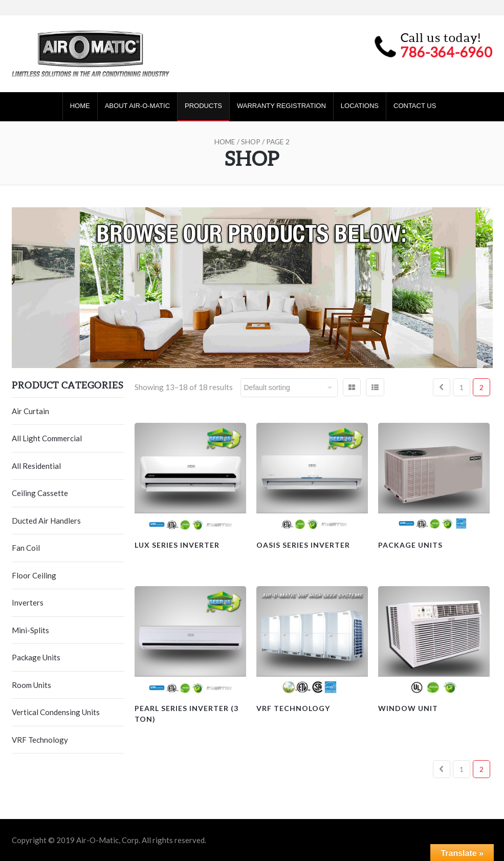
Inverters (28, 602)
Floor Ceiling (34, 575)
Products (203, 106)
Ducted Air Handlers (46, 521)
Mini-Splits (30, 630)
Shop (251, 142)
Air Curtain (30, 411)
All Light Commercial (47, 438)
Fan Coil (26, 548)
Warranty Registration (281, 106)
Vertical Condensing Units (56, 712)
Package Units (36, 657)
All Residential (36, 466)
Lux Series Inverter (177, 545)
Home (80, 106)
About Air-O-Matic (137, 106)
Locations (360, 106)
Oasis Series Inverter (303, 545)
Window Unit (408, 708)
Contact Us (415, 106)
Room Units (31, 685)
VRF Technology (40, 740)
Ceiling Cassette (40, 493)
